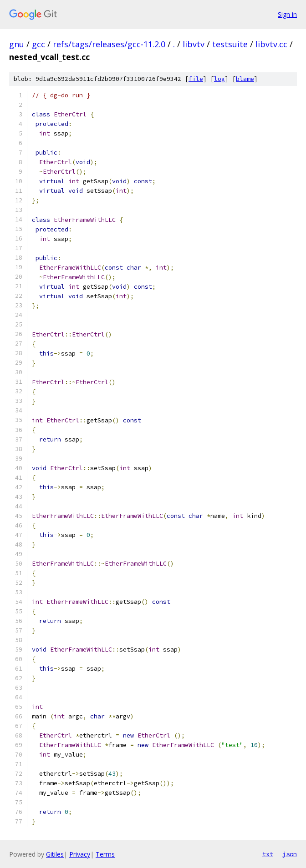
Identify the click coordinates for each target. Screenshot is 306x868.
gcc (38, 44)
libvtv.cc (271, 44)
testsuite (230, 44)
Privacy (80, 854)
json (290, 854)
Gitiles (55, 854)
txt (268, 854)
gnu (17, 44)
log (219, 79)
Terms (105, 854)
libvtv (194, 44)
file (196, 79)
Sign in (287, 14)
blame (245, 79)
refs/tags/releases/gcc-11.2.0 (109, 44)
